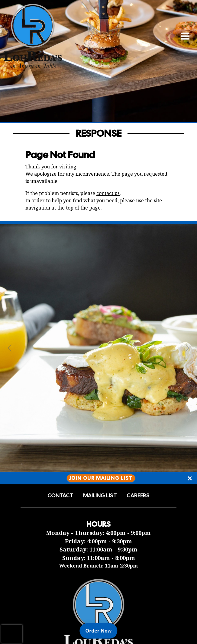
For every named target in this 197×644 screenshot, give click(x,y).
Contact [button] (60, 496)
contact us (108, 193)
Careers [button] (138, 496)
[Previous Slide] (10, 348)
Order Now (102, 630)
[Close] (190, 478)
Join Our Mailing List (101, 478)
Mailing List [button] (100, 496)
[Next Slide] (187, 348)
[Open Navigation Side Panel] (183, 36)
